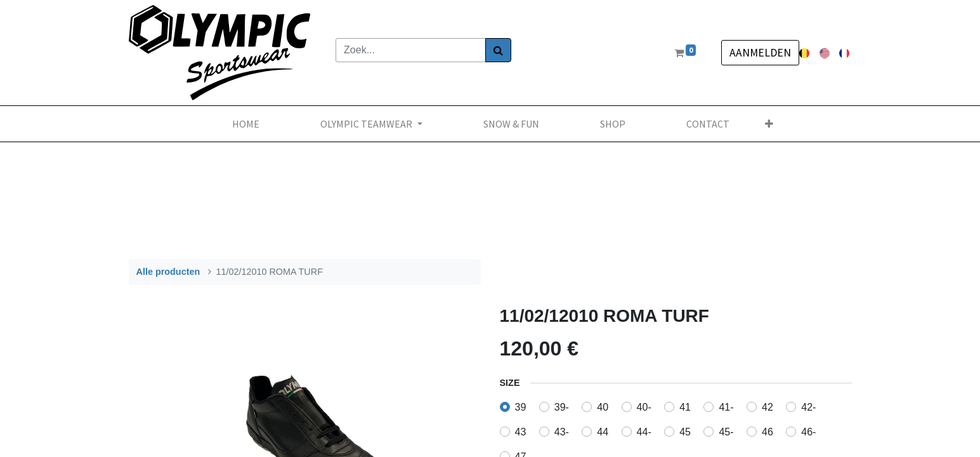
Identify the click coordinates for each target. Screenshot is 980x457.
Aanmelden (760, 53)
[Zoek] (498, 50)
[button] (769, 124)
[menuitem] (246, 124)
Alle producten (168, 272)
